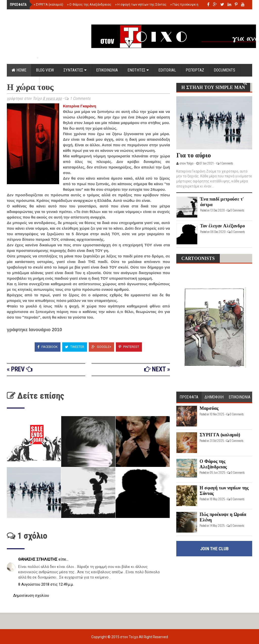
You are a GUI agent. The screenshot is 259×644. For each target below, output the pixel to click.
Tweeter (75, 347)
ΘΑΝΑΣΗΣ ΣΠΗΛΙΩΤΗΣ (38, 559)
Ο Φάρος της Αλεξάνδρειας (89, 4)
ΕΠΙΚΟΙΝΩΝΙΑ (107, 70)
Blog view (45, 70)
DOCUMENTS (224, 70)
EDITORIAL (167, 70)
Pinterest (129, 347)
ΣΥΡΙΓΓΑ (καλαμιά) (48, 4)
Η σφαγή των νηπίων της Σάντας (141, 4)
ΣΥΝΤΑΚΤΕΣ (75, 70)
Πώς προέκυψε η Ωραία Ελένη (194, 4)
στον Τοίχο (129, 637)
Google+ (101, 347)
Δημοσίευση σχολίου (31, 595)
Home (19, 70)
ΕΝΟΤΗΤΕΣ (138, 70)
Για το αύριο (194, 155)
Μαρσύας (209, 408)
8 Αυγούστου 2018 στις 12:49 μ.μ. (46, 584)
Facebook (48, 347)
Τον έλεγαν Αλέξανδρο (222, 226)
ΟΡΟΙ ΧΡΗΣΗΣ (23, 83)
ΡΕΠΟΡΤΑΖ (195, 70)
